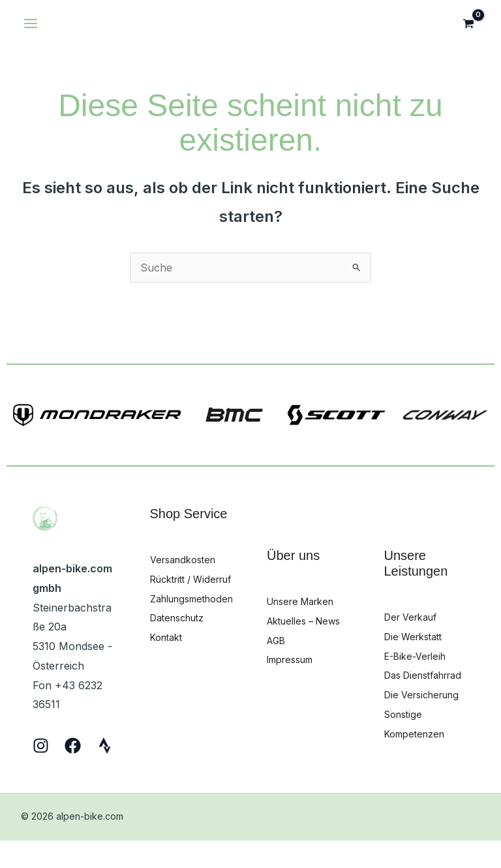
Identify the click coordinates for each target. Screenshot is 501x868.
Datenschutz (181, 657)
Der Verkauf (415, 617)
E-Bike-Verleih (419, 656)
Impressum (295, 679)
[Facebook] (73, 746)
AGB (278, 659)
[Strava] (105, 746)
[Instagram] (41, 746)
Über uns (293, 555)
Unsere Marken (306, 601)
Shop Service (189, 514)
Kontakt (169, 676)
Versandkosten (187, 559)
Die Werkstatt (417, 636)
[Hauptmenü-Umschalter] (31, 23)
